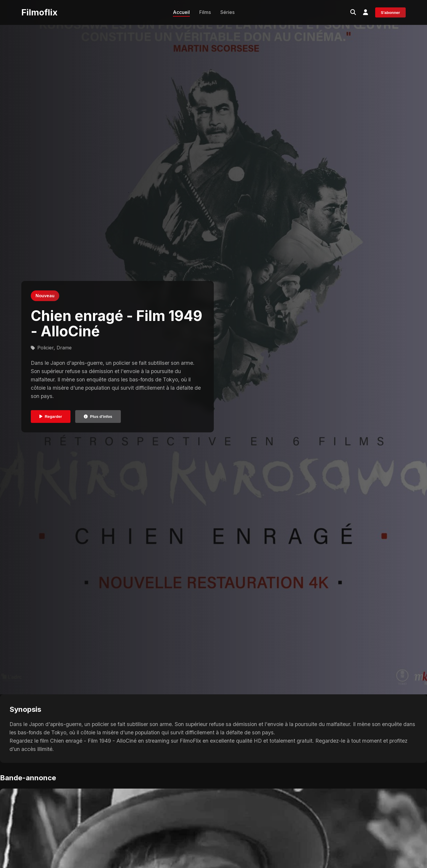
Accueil (181, 12)
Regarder (51, 417)
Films (205, 12)
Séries (227, 12)
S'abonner (390, 13)
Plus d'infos (98, 417)
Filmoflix (39, 12)
